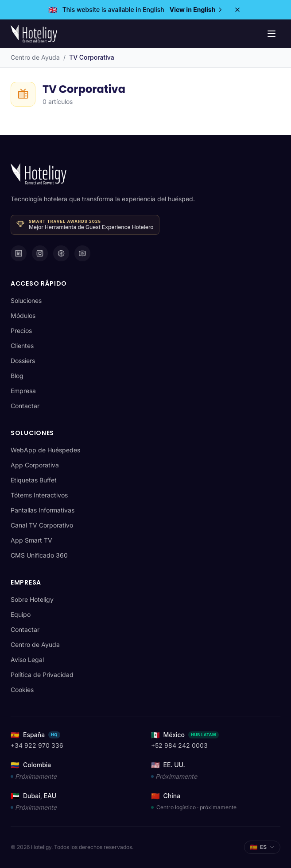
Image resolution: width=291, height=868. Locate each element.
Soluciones (26, 300)
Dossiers (23, 361)
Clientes (22, 346)
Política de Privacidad (42, 675)
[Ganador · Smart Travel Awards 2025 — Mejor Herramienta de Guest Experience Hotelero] (85, 225)
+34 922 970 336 (37, 745)
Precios (21, 331)
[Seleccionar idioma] (262, 847)
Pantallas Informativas (43, 510)
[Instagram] (40, 253)
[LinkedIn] (19, 253)
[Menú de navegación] (272, 34)
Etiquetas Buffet (34, 480)
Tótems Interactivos (39, 495)
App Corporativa (35, 465)
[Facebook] (61, 253)
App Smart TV (31, 540)
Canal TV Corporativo (42, 525)
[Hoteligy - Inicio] (34, 34)
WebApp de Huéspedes (45, 450)
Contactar (25, 406)
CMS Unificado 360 (39, 555)
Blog (17, 376)
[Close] (237, 10)
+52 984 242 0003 (179, 745)
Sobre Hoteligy (32, 599)
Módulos (23, 315)
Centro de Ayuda (35, 57)
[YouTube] (82, 253)
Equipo (21, 614)
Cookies (22, 690)
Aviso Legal (27, 660)
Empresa (23, 391)
